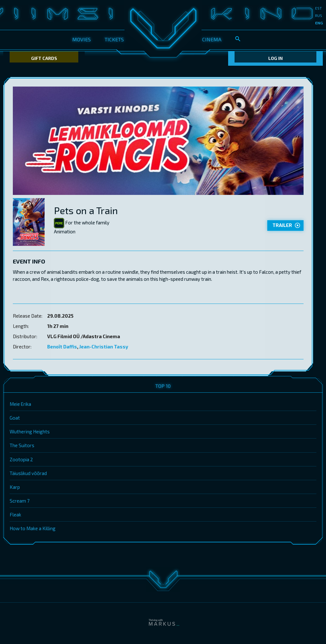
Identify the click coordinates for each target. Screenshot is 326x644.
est (318, 8)
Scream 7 (20, 501)
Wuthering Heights (30, 431)
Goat (15, 418)
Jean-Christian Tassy (104, 347)
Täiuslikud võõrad (28, 473)
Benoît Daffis (62, 347)
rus (319, 15)
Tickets (114, 39)
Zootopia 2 (21, 459)
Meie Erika (20, 404)
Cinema (212, 39)
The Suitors (22, 445)
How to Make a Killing (33, 528)
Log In (275, 58)
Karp (15, 487)
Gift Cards (44, 58)
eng (319, 23)
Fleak (15, 514)
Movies (81, 39)
